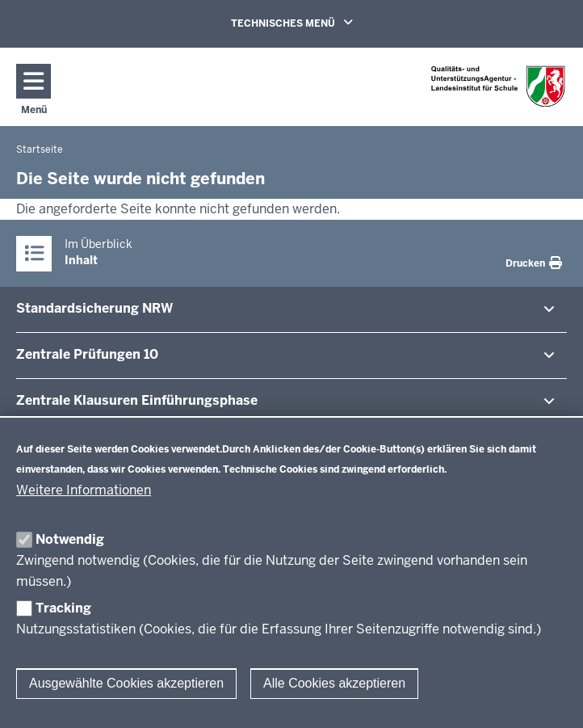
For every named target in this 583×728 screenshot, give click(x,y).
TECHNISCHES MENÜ (315, 23)
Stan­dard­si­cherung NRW (94, 308)
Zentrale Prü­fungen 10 (87, 354)
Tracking (63, 608)
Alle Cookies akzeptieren (334, 683)
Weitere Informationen (84, 490)
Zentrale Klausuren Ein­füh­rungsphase (137, 400)
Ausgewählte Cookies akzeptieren (126, 683)
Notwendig (70, 539)
